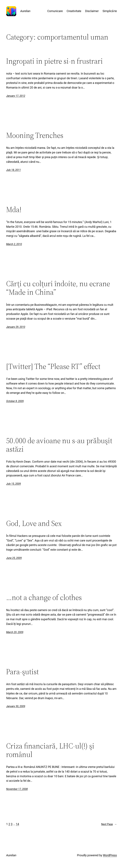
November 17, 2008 (17, 789)
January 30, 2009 (16, 706)
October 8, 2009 (15, 401)
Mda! (14, 209)
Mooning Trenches (35, 135)
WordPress (110, 855)
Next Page (109, 824)
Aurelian (25, 11)
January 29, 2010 (16, 327)
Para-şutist (22, 672)
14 (17, 824)
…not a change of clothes (44, 597)
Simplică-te (110, 11)
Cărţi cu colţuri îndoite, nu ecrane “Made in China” (58, 288)
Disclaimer (92, 11)
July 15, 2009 (13, 484)
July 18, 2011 (13, 170)
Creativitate (74, 11)
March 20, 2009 (15, 632)
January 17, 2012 (16, 96)
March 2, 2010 (14, 244)
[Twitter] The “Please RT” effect (53, 366)
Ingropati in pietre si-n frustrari (54, 61)
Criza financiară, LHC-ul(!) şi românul (50, 750)
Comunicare (55, 11)
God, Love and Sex (34, 523)
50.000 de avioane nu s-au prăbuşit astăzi (59, 445)
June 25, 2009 (14, 558)
